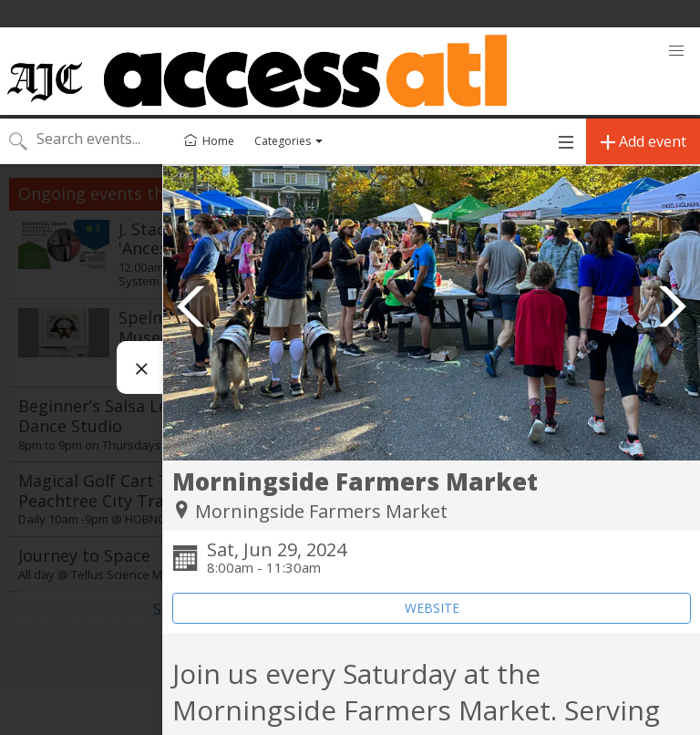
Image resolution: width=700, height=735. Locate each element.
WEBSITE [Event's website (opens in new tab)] (432, 608)
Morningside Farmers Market (321, 511)
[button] (676, 51)
